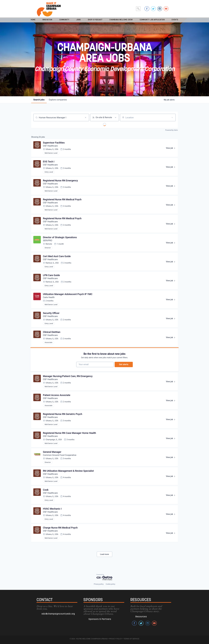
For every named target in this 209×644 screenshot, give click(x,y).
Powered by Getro (172, 130)
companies (58, 100)
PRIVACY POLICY (116, 639)
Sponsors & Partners (100, 619)
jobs (39, 100)
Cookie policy (110, 584)
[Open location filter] (172, 117)
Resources (141, 617)
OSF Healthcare (51, 146)
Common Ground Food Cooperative (60, 455)
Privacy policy (99, 584)
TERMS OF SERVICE (131, 639)
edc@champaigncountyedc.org (58, 614)
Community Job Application (152, 20)
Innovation (47, 20)
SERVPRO (48, 241)
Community (64, 20)
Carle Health (49, 297)
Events (175, 20)
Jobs (79, 20)
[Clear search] (86, 117)
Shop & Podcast (95, 20)
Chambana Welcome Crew (121, 20)
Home (33, 20)
